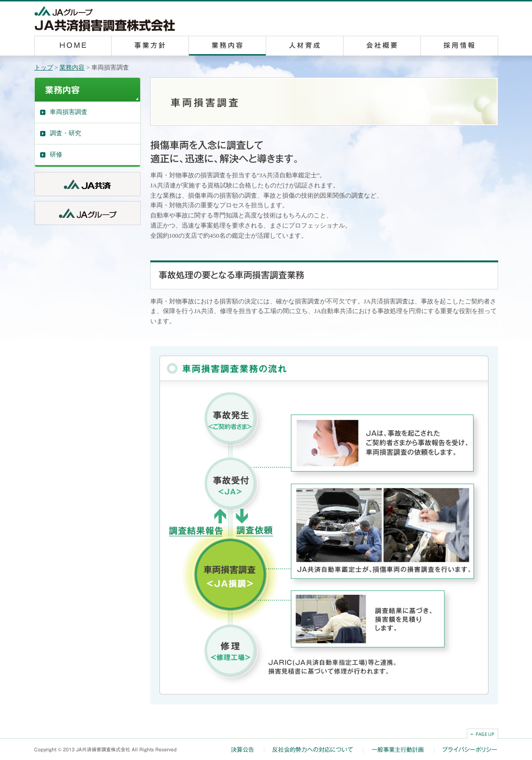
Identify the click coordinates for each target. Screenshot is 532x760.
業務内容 (72, 67)
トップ (44, 67)
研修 (56, 154)
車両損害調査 (69, 112)
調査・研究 (65, 133)
